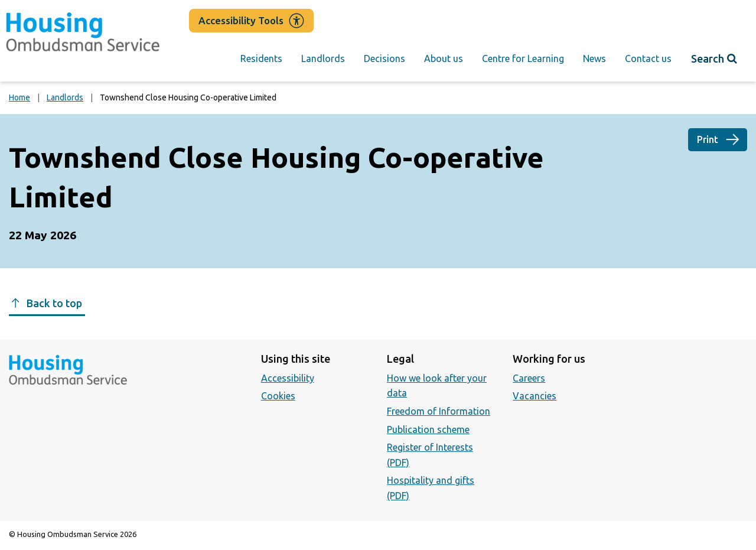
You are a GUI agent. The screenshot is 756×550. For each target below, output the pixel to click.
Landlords (323, 58)
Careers (529, 378)
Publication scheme (428, 429)
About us (444, 58)
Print (708, 139)
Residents (261, 58)
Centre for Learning (523, 58)
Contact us (648, 58)
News (594, 58)
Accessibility (288, 378)
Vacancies (535, 396)
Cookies (278, 396)
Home (19, 97)
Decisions (384, 58)
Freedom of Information (439, 411)
